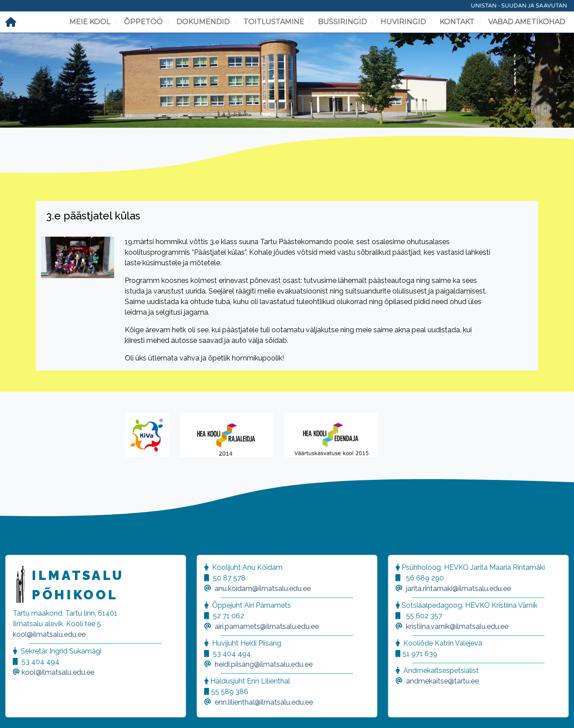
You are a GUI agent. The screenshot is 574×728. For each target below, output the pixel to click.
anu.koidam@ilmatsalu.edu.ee (263, 589)
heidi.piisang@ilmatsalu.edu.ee (264, 664)
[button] (18, 710)
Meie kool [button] (90, 22)
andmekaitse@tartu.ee (442, 681)
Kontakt (457, 22)
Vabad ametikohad (527, 22)
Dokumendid (203, 22)
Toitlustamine (274, 22)
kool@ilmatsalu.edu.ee (49, 634)
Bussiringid (342, 22)
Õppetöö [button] (143, 22)
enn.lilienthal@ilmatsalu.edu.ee (264, 702)
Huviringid (403, 22)
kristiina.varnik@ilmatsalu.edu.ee (457, 626)
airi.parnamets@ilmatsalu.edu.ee (267, 626)
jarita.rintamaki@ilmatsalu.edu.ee (458, 589)
